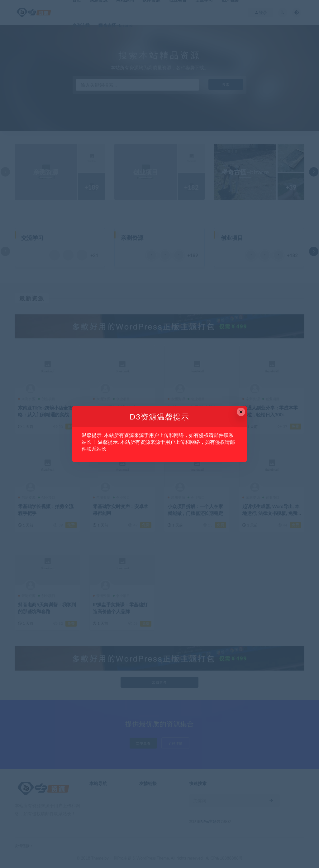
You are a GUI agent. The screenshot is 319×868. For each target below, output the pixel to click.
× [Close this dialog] (241, 412)
